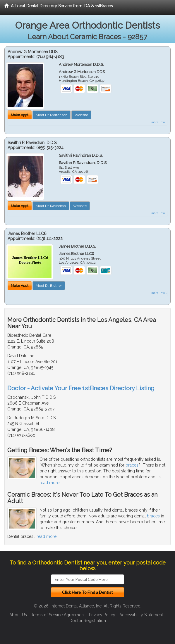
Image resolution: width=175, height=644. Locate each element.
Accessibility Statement (141, 615)
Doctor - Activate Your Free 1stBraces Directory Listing (81, 388)
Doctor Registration (88, 621)
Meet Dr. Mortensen (52, 115)
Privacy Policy (102, 615)
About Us (18, 615)
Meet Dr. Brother (49, 286)
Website (81, 115)
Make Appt (20, 115)
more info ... (159, 122)
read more (49, 483)
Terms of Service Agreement (58, 615)
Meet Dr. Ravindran (51, 206)
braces (132, 465)
